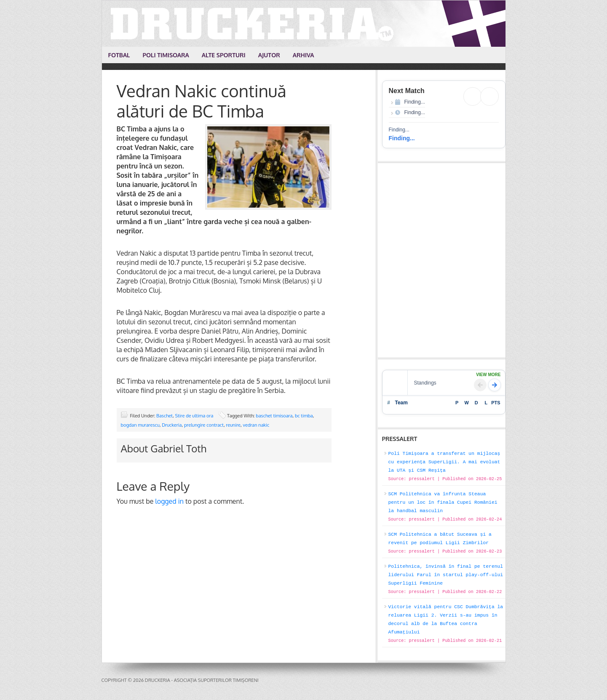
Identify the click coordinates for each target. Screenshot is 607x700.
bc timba (304, 416)
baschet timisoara (274, 416)
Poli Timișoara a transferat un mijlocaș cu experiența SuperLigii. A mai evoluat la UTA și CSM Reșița (444, 462)
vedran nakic (256, 425)
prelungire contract (204, 425)
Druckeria (304, 24)
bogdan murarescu (140, 425)
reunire (233, 425)
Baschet (164, 416)
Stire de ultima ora (194, 416)
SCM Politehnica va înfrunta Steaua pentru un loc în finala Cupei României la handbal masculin (443, 502)
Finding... (402, 138)
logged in (169, 501)
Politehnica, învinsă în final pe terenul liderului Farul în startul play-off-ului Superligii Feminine (446, 575)
